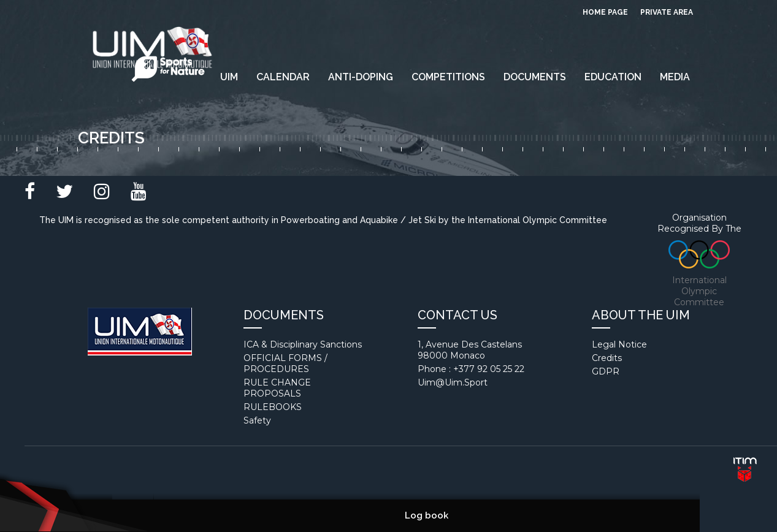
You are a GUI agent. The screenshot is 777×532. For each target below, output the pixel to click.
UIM (229, 77)
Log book (427, 515)
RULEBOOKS (273, 407)
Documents (535, 77)
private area (667, 12)
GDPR (606, 371)
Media (675, 77)
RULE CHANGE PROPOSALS (277, 388)
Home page (605, 12)
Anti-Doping (361, 77)
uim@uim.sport (453, 382)
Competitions (448, 77)
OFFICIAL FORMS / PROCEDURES (285, 363)
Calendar (283, 77)
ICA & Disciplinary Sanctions (303, 344)
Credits (607, 358)
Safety (257, 420)
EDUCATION (613, 77)
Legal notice (619, 344)
